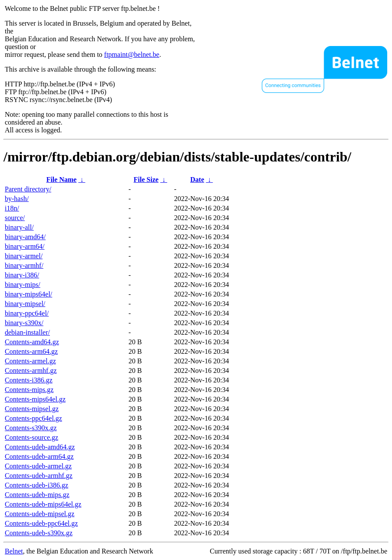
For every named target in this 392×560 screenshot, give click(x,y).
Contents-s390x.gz (31, 428)
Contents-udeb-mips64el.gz (43, 504)
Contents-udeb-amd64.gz (40, 447)
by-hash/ (17, 199)
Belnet (14, 551)
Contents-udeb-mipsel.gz (40, 514)
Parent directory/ (28, 189)
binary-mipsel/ (25, 304)
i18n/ (12, 208)
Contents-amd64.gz (32, 342)
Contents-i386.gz (29, 380)
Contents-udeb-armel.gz (38, 466)
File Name (62, 180)
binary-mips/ (23, 285)
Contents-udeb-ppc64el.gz (41, 523)
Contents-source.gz (31, 437)
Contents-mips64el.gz (35, 399)
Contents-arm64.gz (31, 351)
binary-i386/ (22, 275)
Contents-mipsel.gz (32, 409)
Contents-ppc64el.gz (33, 418)
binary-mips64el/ (28, 294)
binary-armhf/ (24, 265)
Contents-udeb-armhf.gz (39, 476)
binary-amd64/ (25, 237)
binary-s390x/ (24, 323)
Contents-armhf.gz (31, 371)
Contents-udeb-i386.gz (36, 485)
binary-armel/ (24, 256)
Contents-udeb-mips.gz (37, 495)
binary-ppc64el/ (27, 313)
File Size (146, 180)
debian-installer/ (27, 332)
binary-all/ (19, 227)
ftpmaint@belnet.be (132, 54)
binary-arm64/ (25, 246)
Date (197, 180)
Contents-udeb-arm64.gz (39, 456)
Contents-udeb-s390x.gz (39, 533)
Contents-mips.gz (29, 390)
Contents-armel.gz (30, 361)
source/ (15, 218)
